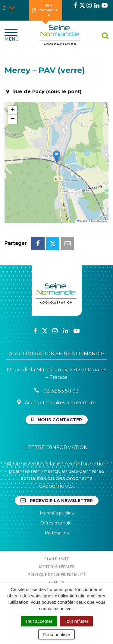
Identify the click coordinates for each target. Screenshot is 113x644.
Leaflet (82, 221)
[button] (56, 156)
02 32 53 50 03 (56, 391)
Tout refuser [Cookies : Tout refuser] (76, 621)
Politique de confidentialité (57, 574)
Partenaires (57, 533)
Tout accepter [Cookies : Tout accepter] (39, 621)
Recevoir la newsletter (57, 500)
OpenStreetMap (99, 221)
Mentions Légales (56, 567)
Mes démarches (45, 10)
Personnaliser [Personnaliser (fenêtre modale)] (57, 634)
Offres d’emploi (56, 523)
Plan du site (56, 559)
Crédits (57, 582)
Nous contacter (57, 420)
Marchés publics (57, 513)
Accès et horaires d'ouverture (56, 402)
